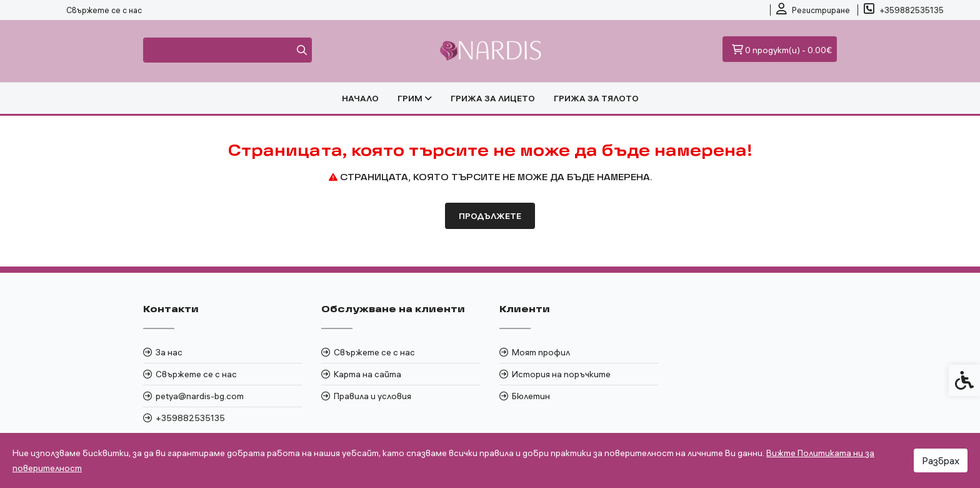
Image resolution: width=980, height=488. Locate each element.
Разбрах (941, 460)
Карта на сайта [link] (367, 374)
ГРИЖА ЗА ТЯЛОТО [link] (596, 98)
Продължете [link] (490, 216)
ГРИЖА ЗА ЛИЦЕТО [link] (493, 98)
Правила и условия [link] (372, 396)
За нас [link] (169, 352)
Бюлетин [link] (531, 396)
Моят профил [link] (541, 352)
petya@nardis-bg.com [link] (200, 396)
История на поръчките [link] (561, 374)
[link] (813, 10)
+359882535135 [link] (190, 418)
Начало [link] (360, 98)
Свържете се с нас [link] (104, 10)
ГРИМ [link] (415, 98)
